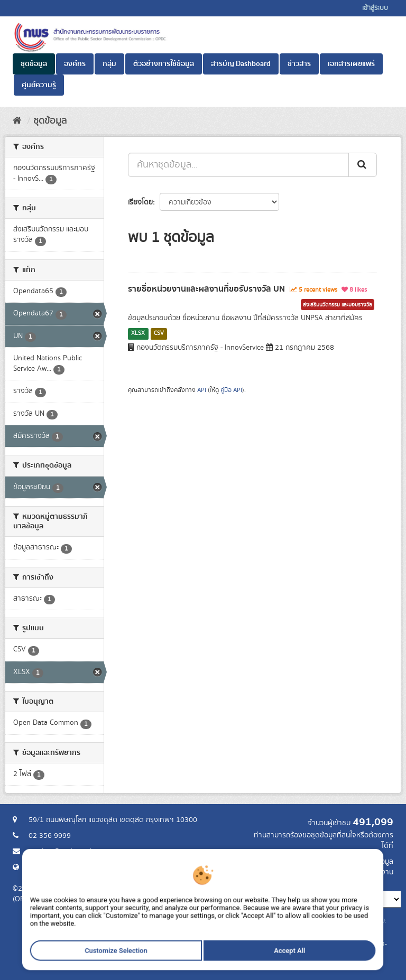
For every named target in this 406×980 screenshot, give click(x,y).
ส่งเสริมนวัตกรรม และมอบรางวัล (338, 305)
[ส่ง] (363, 165)
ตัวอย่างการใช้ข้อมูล (164, 64)
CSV (159, 333)
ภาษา (245, 883)
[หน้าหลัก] (17, 121)
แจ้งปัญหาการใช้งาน (363, 872)
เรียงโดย (140, 202)
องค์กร (75, 64)
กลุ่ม (109, 64)
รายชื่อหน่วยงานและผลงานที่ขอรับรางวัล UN (206, 289)
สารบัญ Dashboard (241, 64)
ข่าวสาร (299, 64)
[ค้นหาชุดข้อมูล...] (238, 165)
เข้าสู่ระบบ (375, 8)
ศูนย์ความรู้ (39, 85)
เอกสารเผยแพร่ (351, 64)
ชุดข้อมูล (34, 64)
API (202, 390)
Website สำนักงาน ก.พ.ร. (67, 867)
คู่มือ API (231, 390)
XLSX (138, 333)
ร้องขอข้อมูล (375, 862)
